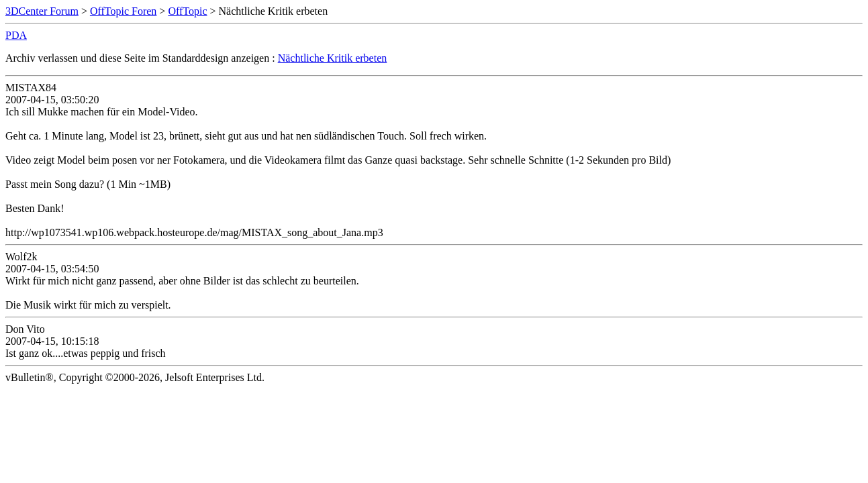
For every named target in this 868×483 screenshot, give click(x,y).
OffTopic (187, 11)
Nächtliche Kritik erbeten (333, 58)
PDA (16, 35)
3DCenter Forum (42, 11)
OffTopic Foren (123, 11)
